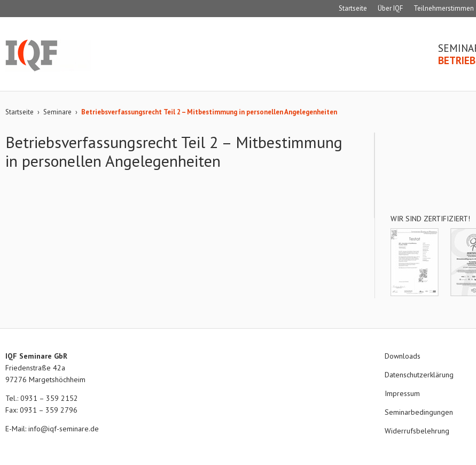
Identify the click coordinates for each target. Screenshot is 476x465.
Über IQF (390, 8)
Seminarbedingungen (419, 412)
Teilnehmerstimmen (444, 8)
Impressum (402, 393)
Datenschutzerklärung (419, 375)
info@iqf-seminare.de (64, 429)
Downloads (403, 356)
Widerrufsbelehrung (417, 431)
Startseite (353, 8)
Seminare (57, 112)
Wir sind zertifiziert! (430, 219)
